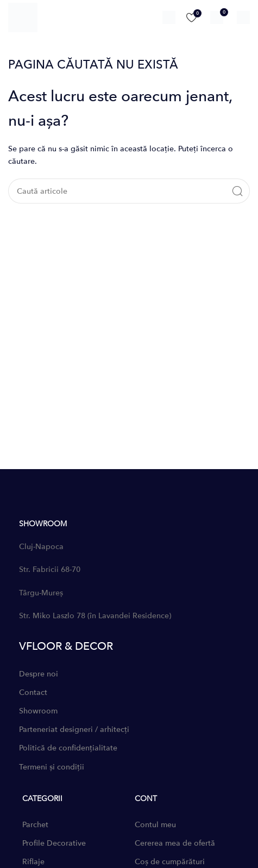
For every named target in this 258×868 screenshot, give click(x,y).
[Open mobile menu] (243, 17)
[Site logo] (23, 17)
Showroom (38, 711)
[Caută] (169, 17)
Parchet (35, 825)
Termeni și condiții (52, 767)
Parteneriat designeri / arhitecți (74, 730)
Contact (33, 692)
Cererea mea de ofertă (175, 843)
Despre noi (39, 674)
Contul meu (155, 825)
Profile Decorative (54, 843)
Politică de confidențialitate (68, 748)
